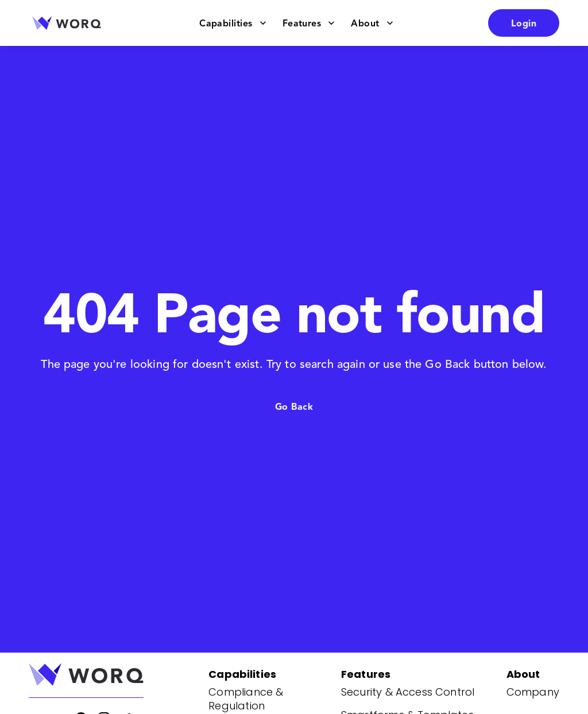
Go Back (294, 406)
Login (524, 23)
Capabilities (233, 23)
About (372, 23)
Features (309, 23)
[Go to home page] (67, 23)
